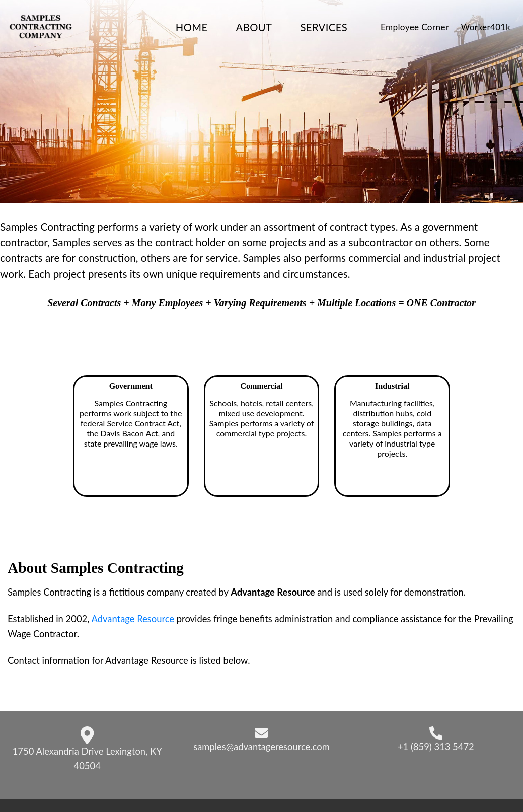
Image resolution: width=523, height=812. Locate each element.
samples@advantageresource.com (261, 747)
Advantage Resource (133, 619)
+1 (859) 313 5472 (436, 747)
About (254, 27)
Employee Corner (415, 27)
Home (192, 27)
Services (324, 27)
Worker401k (486, 27)
